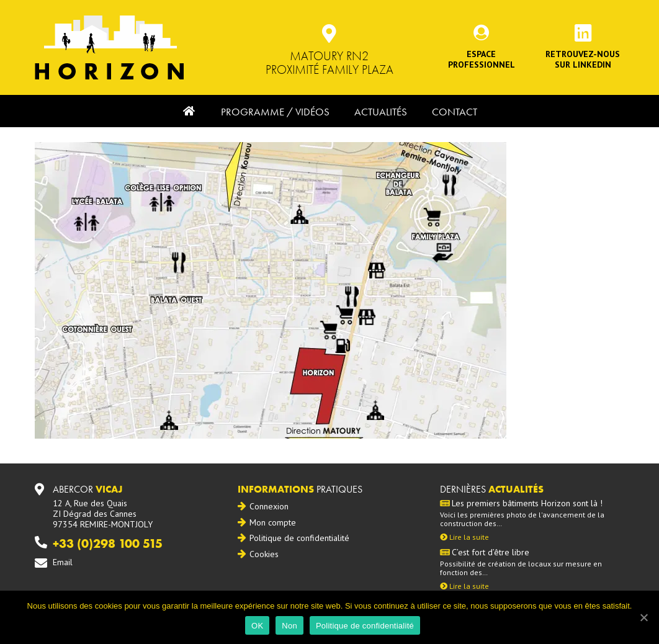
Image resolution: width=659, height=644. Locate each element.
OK (257, 626)
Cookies (264, 554)
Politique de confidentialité (299, 538)
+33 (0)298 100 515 (108, 543)
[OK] (643, 617)
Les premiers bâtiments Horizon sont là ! (521, 503)
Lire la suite (464, 537)
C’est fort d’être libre (485, 552)
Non (289, 626)
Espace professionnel (482, 59)
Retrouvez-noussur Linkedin (583, 59)
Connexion (269, 506)
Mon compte (273, 522)
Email (63, 562)
